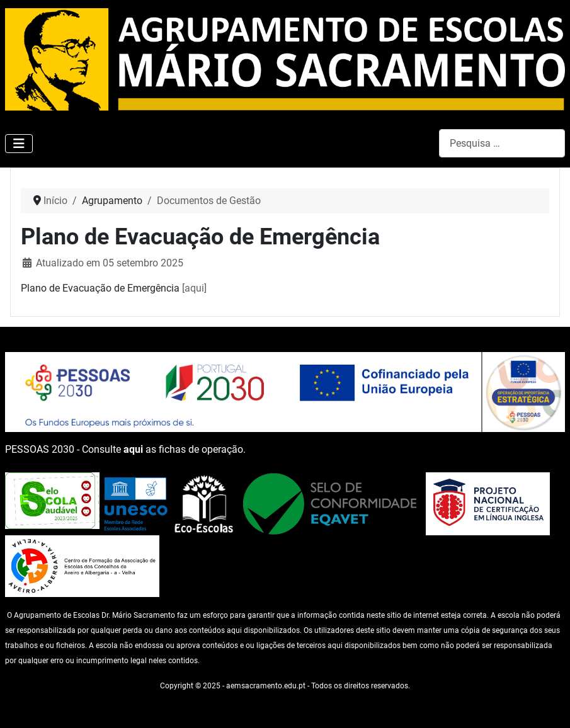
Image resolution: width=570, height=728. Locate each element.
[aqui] (194, 288)
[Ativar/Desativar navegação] (19, 144)
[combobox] (502, 143)
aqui (133, 449)
